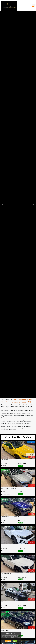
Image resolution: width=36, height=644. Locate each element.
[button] (3, 204)
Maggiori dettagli (8, 641)
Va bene (15, 641)
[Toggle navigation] (33, 6)
